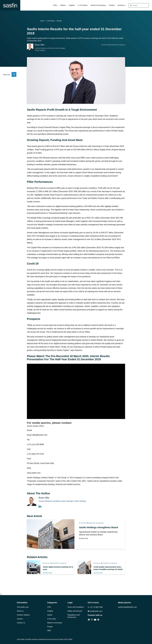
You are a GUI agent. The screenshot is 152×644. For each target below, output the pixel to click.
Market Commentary (98, 5)
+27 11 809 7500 (95, 607)
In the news (52, 619)
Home (43, 21)
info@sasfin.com (95, 611)
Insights (71, 5)
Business (121, 5)
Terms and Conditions (76, 607)
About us (20, 611)
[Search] (141, 5)
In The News (82, 5)
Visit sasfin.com (23, 607)
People (111, 5)
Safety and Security (75, 611)
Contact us (21, 623)
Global (62, 5)
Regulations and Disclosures (74, 616)
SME (49, 631)
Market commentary (55, 623)
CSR (55, 5)
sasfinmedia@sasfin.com (127, 607)
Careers (20, 619)
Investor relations (23, 615)
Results (59, 21)
